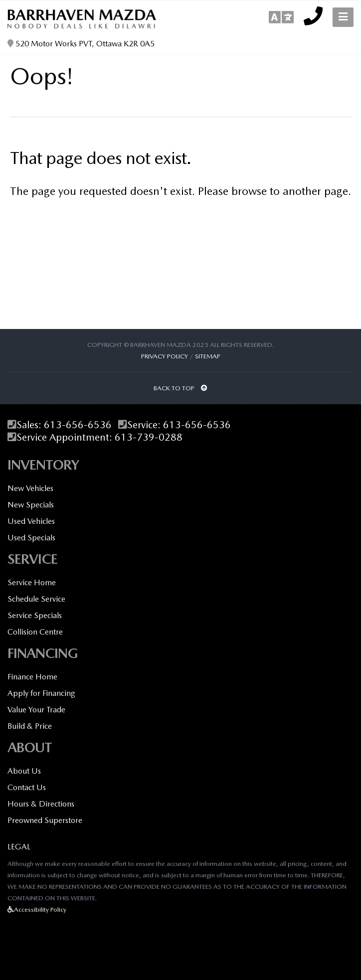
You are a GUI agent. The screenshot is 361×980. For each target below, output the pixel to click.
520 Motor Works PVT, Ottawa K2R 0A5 (81, 44)
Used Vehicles (31, 521)
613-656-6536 (78, 425)
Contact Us (27, 787)
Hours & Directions (41, 804)
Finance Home (32, 677)
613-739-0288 (149, 437)
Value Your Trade (36, 710)
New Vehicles (30, 488)
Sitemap (208, 356)
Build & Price (30, 726)
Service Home (32, 582)
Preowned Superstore (45, 820)
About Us (24, 771)
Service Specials (35, 615)
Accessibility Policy (37, 909)
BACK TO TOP (180, 388)
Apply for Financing (41, 693)
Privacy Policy (165, 356)
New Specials (31, 505)
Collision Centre (35, 632)
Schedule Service (36, 599)
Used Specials (31, 538)
